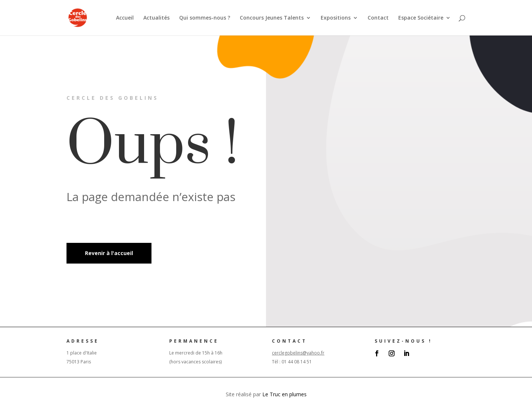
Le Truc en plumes (284, 394)
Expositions (336, 18)
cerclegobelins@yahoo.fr (298, 353)
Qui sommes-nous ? (205, 18)
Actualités (156, 18)
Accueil (125, 18)
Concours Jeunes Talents (272, 18)
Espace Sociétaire (421, 18)
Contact (378, 18)
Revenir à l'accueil (109, 253)
